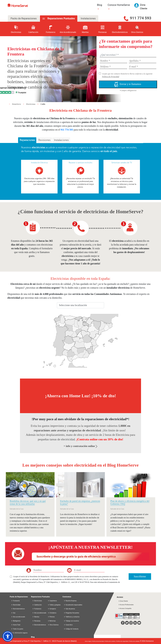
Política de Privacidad (111, 77)
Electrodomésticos (18, 609)
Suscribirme (140, 576)
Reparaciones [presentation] (27, 140)
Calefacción (37, 605)
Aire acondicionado (18, 617)
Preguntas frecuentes (71, 613)
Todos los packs (17, 629)
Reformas (52, 621)
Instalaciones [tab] (88, 18)
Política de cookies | (110, 641)
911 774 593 (141, 18)
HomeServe (17, 104)
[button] (8, 636)
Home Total (16, 625)
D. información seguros (19, 633)
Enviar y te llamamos (128, 84)
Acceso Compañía (125, 608)
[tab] (27, 140)
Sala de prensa (69, 609)
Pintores (51, 617)
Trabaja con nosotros (71, 621)
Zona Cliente (123, 601)
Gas (13, 613)
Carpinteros (52, 601)
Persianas (36, 621)
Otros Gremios (53, 625)
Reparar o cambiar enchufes (80, 163)
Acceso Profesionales (126, 605)
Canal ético (68, 625)
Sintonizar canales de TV (122, 163)
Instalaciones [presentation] (61, 140)
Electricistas (31, 104)
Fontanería (15, 601)
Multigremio (16, 621)
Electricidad (16, 605)
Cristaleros (52, 613)
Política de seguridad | (123, 641)
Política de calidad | (135, 641)
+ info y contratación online (81, 446)
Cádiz (43, 104)
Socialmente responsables (73, 605)
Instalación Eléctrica (39, 163)
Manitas (36, 617)
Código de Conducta (71, 629)
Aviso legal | (88, 641)
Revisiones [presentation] (44, 140)
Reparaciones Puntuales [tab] (61, 18)
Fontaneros (37, 609)
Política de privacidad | (98, 641)
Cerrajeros (52, 609)
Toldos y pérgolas (54, 605)
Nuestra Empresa (70, 601)
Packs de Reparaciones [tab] (24, 18)
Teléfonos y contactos (72, 617)
